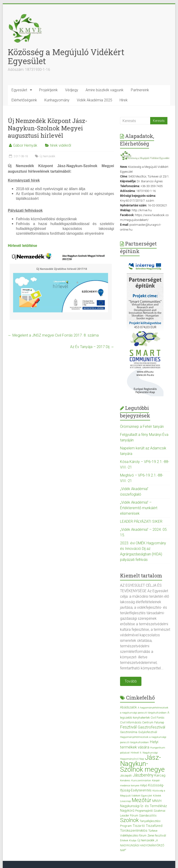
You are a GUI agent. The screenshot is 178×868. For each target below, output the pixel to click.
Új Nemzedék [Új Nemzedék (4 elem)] (146, 840)
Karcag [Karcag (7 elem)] (160, 775)
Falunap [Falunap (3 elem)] (159, 722)
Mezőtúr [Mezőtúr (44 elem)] (142, 800)
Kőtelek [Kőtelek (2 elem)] (157, 796)
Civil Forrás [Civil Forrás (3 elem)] (158, 718)
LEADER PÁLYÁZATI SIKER (141, 521)
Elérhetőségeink (24, 100)
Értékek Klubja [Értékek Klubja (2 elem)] (128, 841)
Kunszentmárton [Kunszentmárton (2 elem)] (141, 781)
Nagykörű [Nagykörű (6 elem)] (127, 811)
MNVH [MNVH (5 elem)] (157, 801)
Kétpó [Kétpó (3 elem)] (144, 785)
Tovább (131, 681)
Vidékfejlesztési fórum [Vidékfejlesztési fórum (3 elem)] (133, 836)
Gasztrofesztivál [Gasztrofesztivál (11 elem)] (151, 727)
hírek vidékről (61, 145)
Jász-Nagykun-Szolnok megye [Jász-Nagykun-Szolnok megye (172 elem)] (142, 763)
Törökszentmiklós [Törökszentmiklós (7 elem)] (134, 831)
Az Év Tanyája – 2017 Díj (92, 347)
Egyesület (19, 90)
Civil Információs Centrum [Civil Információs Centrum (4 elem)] (137, 722)
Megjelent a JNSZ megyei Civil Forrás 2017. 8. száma (53, 335)
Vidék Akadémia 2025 (95, 100)
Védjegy (72, 90)
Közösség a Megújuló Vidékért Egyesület (66, 56)
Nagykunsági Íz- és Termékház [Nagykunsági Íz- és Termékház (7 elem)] (144, 806)
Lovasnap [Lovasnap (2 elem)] (125, 801)
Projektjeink (48, 90)
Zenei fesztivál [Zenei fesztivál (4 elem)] (157, 835)
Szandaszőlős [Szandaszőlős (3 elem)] (148, 816)
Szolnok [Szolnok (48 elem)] (129, 820)
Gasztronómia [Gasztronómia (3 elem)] (129, 732)
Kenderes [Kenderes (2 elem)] (125, 781)
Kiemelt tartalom (141, 575)
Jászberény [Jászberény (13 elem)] (143, 775)
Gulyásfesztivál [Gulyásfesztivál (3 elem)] (148, 732)
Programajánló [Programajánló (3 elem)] (144, 811)
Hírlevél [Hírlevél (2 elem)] (135, 753)
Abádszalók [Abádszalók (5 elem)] (128, 707)
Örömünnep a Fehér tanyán (142, 427)
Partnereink (140, 90)
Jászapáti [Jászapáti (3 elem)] (126, 776)
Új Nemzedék (47, 156)
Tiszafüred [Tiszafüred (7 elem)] (154, 826)
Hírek (124, 100)
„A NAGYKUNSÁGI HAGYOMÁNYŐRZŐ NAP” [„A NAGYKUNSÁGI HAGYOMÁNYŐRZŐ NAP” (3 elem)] (142, 845)
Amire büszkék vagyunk (105, 90)
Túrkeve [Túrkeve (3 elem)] (153, 831)
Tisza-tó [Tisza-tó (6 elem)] (139, 826)
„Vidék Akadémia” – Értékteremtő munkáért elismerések (139, 508)
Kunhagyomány (57, 100)
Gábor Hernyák (25, 145)
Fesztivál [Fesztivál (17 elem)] (128, 727)
